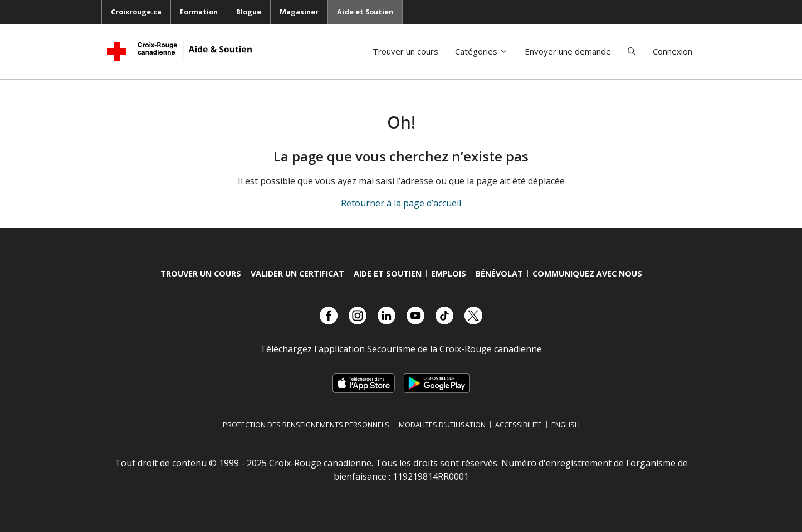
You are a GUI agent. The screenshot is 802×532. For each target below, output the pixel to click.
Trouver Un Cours (201, 274)
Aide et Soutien (365, 12)
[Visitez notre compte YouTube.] (415, 316)
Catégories (481, 51)
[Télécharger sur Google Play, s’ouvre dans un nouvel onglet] (437, 383)
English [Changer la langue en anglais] (566, 425)
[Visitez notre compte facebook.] (329, 316)
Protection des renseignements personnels (306, 425)
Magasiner (299, 12)
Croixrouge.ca (136, 12)
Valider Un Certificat (297, 274)
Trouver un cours (405, 51)
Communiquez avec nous (587, 274)
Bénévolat (499, 274)
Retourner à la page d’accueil (401, 203)
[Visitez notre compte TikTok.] (444, 316)
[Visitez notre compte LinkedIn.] (387, 316)
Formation (199, 12)
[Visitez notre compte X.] (473, 316)
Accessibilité (519, 425)
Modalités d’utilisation (442, 425)
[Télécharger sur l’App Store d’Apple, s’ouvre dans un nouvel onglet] (363, 383)
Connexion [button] (673, 51)
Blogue (249, 12)
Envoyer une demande (568, 51)
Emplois (449, 274)
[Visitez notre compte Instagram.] (358, 316)
